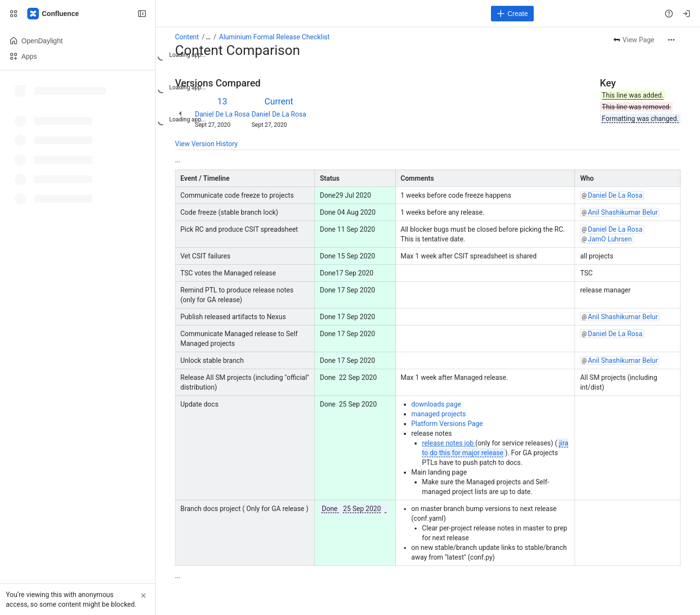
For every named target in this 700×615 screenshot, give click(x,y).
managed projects (438, 414)
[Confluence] (53, 14)
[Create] (512, 14)
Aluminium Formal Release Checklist (275, 37)
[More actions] (671, 40)
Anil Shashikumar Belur (623, 212)
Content (187, 37)
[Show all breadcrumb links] (208, 37)
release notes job (448, 443)
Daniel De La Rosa (222, 114)
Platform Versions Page (447, 424)
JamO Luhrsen (610, 239)
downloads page (436, 404)
